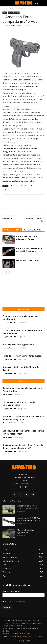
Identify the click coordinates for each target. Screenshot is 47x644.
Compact (34, 186)
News (11, 9)
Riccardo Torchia (9, 322)
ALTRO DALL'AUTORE (32, 230)
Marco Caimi (7, 394)
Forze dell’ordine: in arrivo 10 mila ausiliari (22, 356)
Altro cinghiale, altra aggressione (18, 345)
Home (5, 9)
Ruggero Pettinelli (9, 337)
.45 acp (12, 186)
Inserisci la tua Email (12, 591)
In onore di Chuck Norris (27, 260)
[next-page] (8, 273)
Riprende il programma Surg (35, 220)
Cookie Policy (37, 636)
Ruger (6, 189)
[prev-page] (4, 273)
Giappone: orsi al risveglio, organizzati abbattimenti (28, 507)
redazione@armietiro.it (23, 483)
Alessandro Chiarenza (13, 26)
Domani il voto (8, 218)
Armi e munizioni (21, 9)
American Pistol (23, 186)
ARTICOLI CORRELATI (12, 230)
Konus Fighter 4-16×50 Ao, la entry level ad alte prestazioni (30, 519)
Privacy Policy (19, 601)
